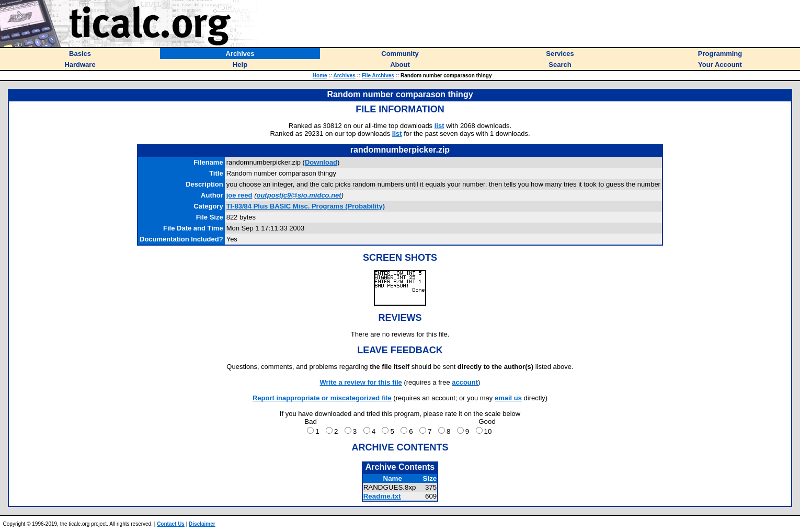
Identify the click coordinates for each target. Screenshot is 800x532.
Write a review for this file (361, 382)
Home (320, 76)
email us (508, 398)
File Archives (378, 76)
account (465, 382)
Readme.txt (382, 496)
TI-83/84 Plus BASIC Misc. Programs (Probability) (306, 206)
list (439, 126)
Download (321, 162)
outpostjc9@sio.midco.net (299, 195)
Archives (344, 76)
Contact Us (171, 524)
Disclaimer (202, 524)
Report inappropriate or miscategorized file (322, 398)
